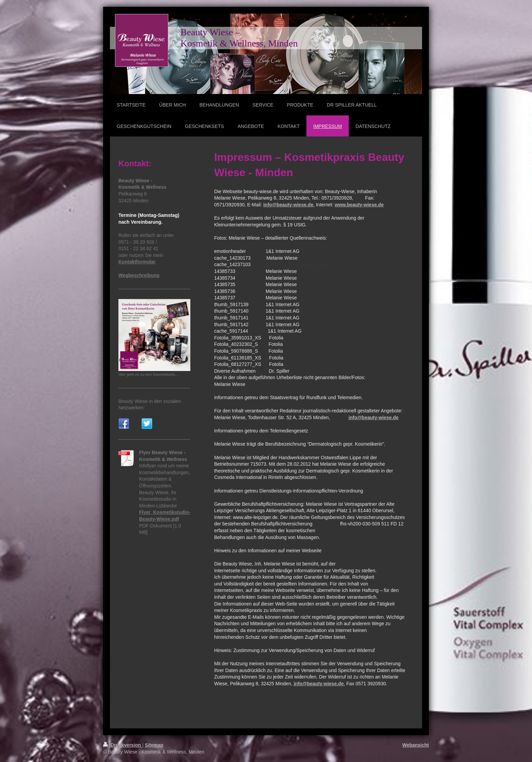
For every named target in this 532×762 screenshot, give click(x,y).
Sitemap (154, 745)
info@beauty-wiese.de (288, 205)
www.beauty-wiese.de (359, 205)
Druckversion (123, 745)
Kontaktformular (137, 262)
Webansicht (416, 745)
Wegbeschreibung (139, 275)
